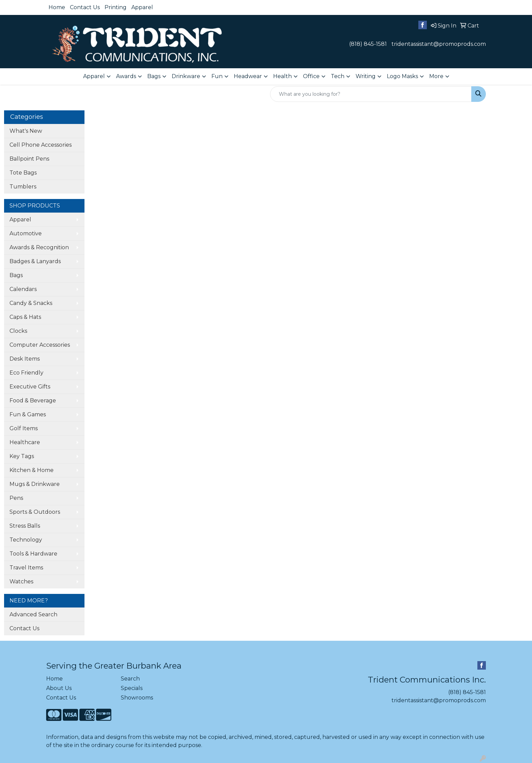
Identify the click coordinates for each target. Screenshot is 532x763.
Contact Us (85, 7)
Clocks (18, 331)
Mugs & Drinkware (35, 484)
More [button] (436, 76)
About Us (59, 688)
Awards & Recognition (39, 247)
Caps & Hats (25, 317)
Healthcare (25, 442)
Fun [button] (217, 76)
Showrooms (137, 698)
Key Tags (22, 456)
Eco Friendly (26, 373)
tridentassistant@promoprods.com (439, 44)
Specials (132, 688)
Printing (116, 7)
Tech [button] (338, 76)
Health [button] (282, 76)
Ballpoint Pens (29, 159)
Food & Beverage (33, 401)
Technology (26, 540)
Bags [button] (154, 76)
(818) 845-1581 (368, 44)
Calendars (23, 289)
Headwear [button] (248, 76)
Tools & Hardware (33, 554)
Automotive (26, 233)
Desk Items (25, 359)
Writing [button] (366, 76)
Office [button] (311, 76)
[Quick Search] (371, 94)
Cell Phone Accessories (41, 145)
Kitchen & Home (32, 470)
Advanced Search (33, 614)
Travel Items (26, 568)
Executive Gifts (30, 387)
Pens (16, 498)
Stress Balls (25, 526)
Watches (21, 582)
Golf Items (24, 428)
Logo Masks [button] (402, 76)
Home (57, 7)
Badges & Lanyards (35, 261)
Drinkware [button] (186, 76)
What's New (26, 131)
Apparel (142, 7)
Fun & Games (28, 414)
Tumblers (23, 187)
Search (130, 679)
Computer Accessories (40, 345)
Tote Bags (23, 173)
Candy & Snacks (31, 303)
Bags (16, 275)
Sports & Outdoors (35, 512)
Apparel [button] (94, 76)
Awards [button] (126, 76)
